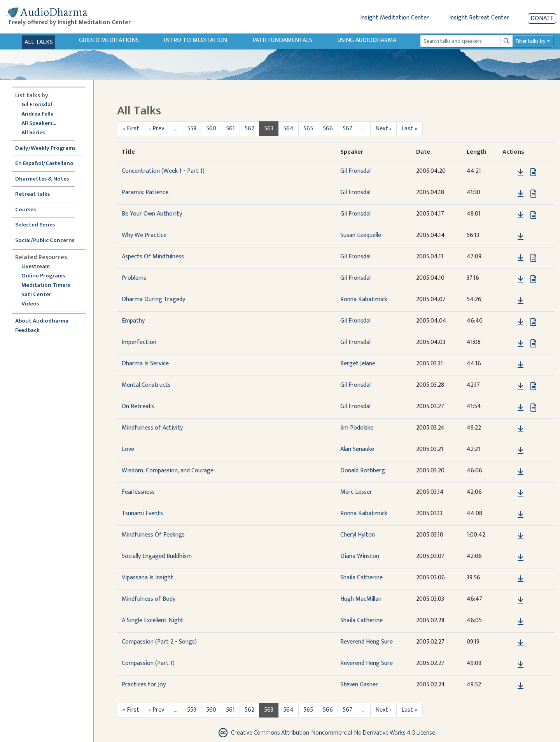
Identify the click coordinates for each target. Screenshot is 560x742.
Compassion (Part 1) (148, 663)
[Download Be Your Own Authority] (521, 215)
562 (249, 129)
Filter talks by (530, 41)
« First (131, 129)
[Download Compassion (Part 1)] (521, 665)
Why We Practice (144, 235)
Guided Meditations (109, 40)
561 (230, 129)
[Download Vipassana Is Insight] (521, 579)
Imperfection (139, 342)
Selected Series (40, 225)
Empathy (133, 321)
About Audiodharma (42, 321)
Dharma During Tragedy (153, 299)
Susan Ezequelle (361, 235)
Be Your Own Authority (152, 214)
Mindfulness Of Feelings (153, 535)
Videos (34, 304)
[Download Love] (521, 451)
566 (328, 129)
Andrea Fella (38, 114)
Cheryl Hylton (358, 535)
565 (308, 129)
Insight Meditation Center (395, 18)
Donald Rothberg (363, 471)
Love (128, 449)
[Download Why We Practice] (521, 237)
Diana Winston (360, 556)
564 (288, 129)
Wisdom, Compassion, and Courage (168, 471)
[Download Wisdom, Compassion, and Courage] (521, 472)
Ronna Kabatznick (364, 299)
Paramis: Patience (145, 192)
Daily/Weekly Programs (49, 148)
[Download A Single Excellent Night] (521, 622)
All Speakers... (39, 124)
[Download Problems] (521, 279)
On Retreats (138, 406)
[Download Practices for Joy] (521, 686)
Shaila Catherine (361, 578)
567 (347, 129)
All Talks (39, 42)
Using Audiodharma (367, 40)
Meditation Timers (46, 285)
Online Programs (43, 276)
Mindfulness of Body (149, 599)
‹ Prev (157, 129)
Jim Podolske (357, 428)
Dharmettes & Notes (42, 179)
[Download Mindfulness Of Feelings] (521, 536)
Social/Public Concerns (45, 241)
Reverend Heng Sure (367, 642)
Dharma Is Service (145, 364)
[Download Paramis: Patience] (521, 194)
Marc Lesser (356, 492)
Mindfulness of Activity (152, 428)
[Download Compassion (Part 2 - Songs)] (521, 643)
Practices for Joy (144, 685)
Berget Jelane (358, 364)
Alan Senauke (357, 449)
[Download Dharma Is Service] (521, 365)
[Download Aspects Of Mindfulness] (521, 258)
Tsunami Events (142, 513)
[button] (509, 172)
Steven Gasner (359, 685)
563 (269, 129)
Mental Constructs (146, 385)
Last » (409, 129)
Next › (383, 129)
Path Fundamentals (282, 40)
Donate (542, 18)
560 (211, 129)
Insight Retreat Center (479, 18)
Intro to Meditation (195, 40)
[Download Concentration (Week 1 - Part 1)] (521, 172)
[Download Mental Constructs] (521, 386)
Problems (134, 278)
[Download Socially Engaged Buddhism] (521, 558)
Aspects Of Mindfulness (153, 257)
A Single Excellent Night (153, 620)
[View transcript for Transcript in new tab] (533, 172)
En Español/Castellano (44, 164)
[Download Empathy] (521, 322)
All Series (33, 133)
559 (192, 129)
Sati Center (36, 295)
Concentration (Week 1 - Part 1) (163, 171)
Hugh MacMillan (361, 599)
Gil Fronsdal (37, 105)
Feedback (27, 331)
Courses (25, 210)
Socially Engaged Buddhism (157, 556)
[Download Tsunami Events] (521, 515)
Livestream (36, 267)
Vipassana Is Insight (148, 578)
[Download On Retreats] (521, 408)
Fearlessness (138, 492)
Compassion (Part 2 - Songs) (159, 642)
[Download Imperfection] (521, 344)
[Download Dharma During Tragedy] (521, 301)
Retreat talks (32, 194)
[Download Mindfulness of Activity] (521, 429)
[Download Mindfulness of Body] (521, 600)
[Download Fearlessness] (521, 493)
